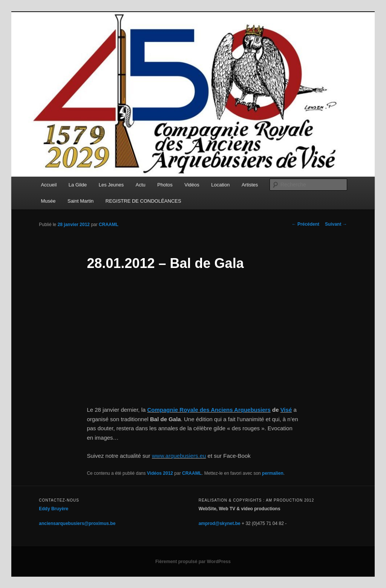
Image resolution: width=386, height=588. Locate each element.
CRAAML (109, 225)
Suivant (336, 224)
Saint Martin (80, 201)
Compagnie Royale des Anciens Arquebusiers (209, 410)
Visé (286, 410)
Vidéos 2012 (160, 473)
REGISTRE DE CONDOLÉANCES (143, 201)
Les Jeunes (111, 185)
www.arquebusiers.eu (179, 456)
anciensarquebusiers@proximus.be (77, 523)
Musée (48, 201)
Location (220, 185)
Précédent (306, 224)
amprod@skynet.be (220, 523)
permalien (273, 473)
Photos (165, 185)
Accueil (49, 185)
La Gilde (78, 185)
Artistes (250, 185)
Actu (141, 185)
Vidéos (192, 185)
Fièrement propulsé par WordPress (193, 562)
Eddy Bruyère (54, 509)
